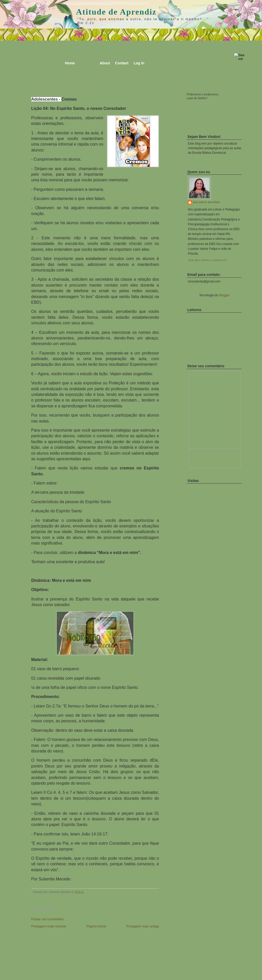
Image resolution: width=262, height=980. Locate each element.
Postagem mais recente (49, 926)
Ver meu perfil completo (208, 260)
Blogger (224, 295)
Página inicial (96, 926)
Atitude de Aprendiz (116, 12)
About (105, 63)
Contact (122, 63)
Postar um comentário (47, 919)
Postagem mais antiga (143, 926)
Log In (139, 63)
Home (70, 63)
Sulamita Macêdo (206, 202)
